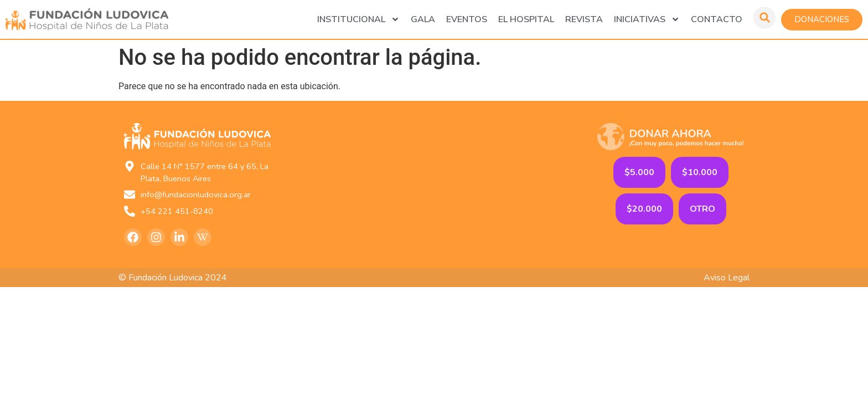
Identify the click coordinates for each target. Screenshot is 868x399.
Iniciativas (647, 19)
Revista (584, 19)
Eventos (467, 19)
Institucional (358, 19)
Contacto (717, 19)
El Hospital (526, 19)
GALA (423, 19)
